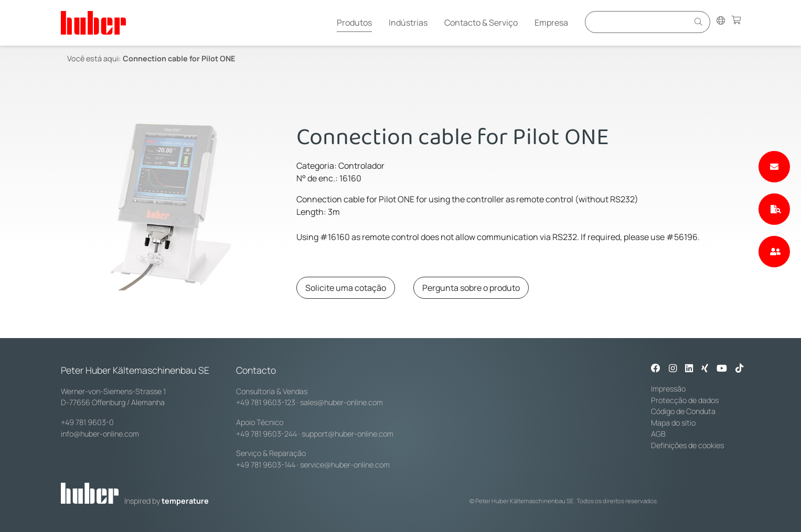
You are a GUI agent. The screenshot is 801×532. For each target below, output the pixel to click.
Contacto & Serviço (481, 23)
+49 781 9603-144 (266, 465)
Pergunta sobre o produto (471, 288)
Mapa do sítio (673, 423)
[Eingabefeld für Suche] (638, 22)
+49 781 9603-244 (266, 434)
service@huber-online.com (345, 465)
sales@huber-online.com (341, 402)
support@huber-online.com (348, 434)
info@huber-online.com (100, 434)
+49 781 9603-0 (87, 422)
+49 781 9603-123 (266, 402)
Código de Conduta (683, 411)
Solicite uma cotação (346, 288)
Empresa (551, 23)
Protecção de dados (685, 400)
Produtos (354, 23)
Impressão (668, 389)
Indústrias (408, 23)
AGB (658, 434)
